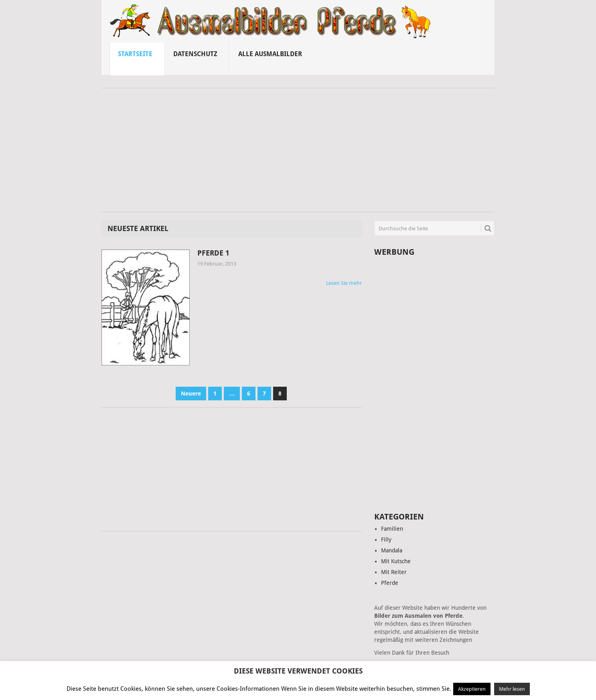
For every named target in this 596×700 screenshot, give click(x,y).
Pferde (390, 583)
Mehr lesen (512, 689)
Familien (392, 529)
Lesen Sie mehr (344, 283)
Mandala (392, 550)
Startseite (135, 54)
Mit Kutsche (396, 561)
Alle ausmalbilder (270, 54)
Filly (386, 540)
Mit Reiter (394, 572)
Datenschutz (195, 54)
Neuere (191, 394)
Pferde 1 (213, 253)
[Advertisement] (298, 153)
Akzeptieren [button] (472, 689)
